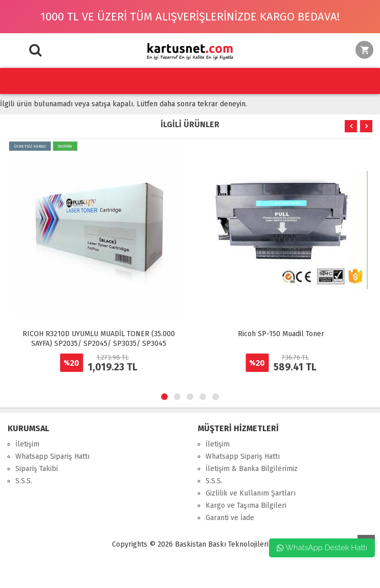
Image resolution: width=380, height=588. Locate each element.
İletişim (27, 444)
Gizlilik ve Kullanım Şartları (251, 493)
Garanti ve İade (230, 518)
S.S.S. (24, 481)
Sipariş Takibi (37, 469)
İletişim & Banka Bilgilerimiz (252, 469)
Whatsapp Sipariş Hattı (52, 456)
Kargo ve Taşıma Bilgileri (246, 505)
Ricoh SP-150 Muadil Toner (281, 334)
